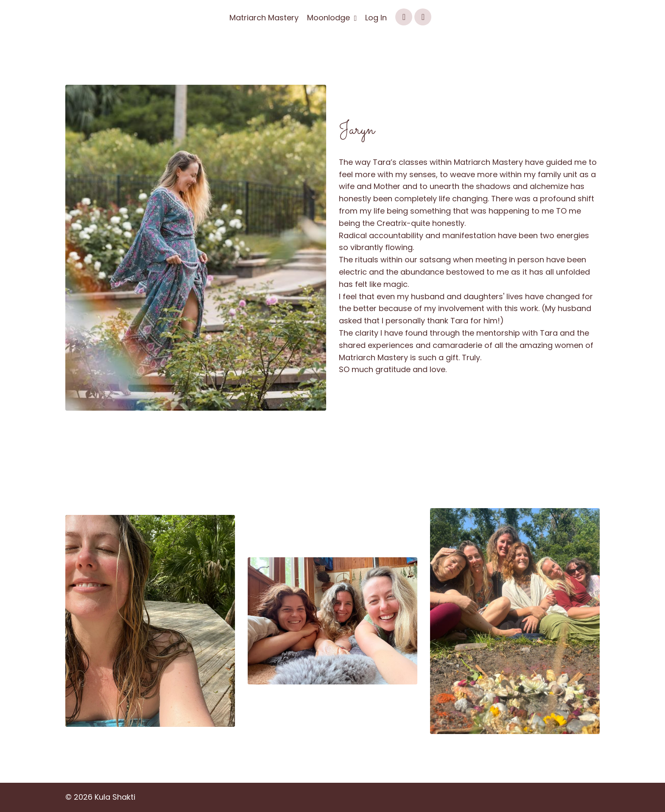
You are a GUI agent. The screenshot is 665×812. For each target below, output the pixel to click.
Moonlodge (332, 18)
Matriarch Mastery (264, 18)
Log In (376, 18)
